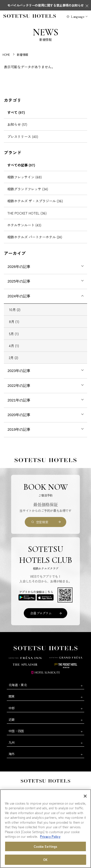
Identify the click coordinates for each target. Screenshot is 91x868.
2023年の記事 (19, 371)
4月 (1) (14, 346)
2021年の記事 (19, 400)
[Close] (85, 796)
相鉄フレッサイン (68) (25, 177)
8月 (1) (14, 322)
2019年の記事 (19, 429)
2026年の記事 (19, 267)
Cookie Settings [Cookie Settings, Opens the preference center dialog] (46, 846)
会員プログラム (41, 613)
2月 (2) (14, 358)
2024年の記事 (19, 296)
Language (78, 16)
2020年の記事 (19, 415)
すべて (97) (16, 112)
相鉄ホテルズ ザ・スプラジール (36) (35, 201)
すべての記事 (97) (21, 165)
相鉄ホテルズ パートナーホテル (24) (35, 237)
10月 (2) (15, 310)
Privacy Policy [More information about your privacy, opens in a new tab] (50, 836)
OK (45, 860)
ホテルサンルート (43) (24, 225)
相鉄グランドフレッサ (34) (28, 189)
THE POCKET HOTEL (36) (27, 213)
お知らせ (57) (17, 124)
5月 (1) (14, 334)
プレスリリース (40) (23, 137)
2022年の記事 (19, 385)
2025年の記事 (19, 281)
